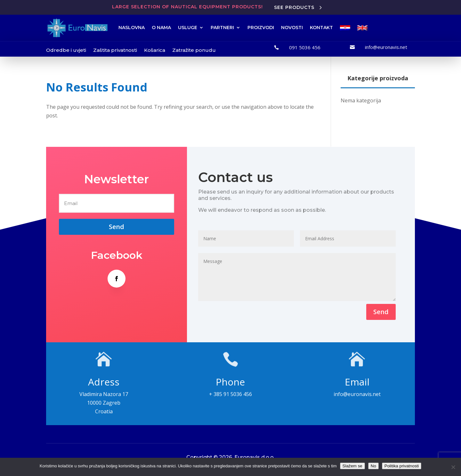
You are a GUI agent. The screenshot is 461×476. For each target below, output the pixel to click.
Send (381, 312)
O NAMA (161, 28)
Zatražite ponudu (194, 50)
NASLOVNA (132, 28)
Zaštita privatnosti (115, 50)
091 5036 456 (305, 47)
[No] (453, 467)
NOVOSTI (292, 28)
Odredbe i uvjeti (66, 50)
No (373, 466)
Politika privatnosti (402, 466)
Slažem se (352, 466)
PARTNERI (222, 28)
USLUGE (188, 28)
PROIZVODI (261, 28)
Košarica (155, 50)
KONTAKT (321, 28)
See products (294, 7)
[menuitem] (345, 28)
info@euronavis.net (386, 47)
